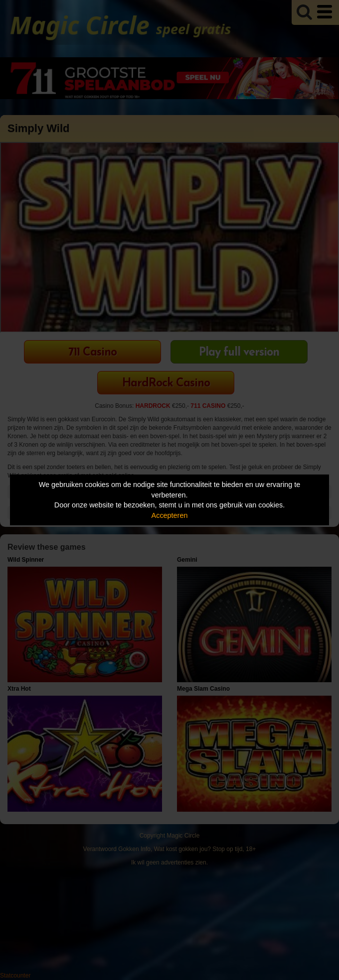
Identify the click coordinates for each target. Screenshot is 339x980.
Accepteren (170, 515)
